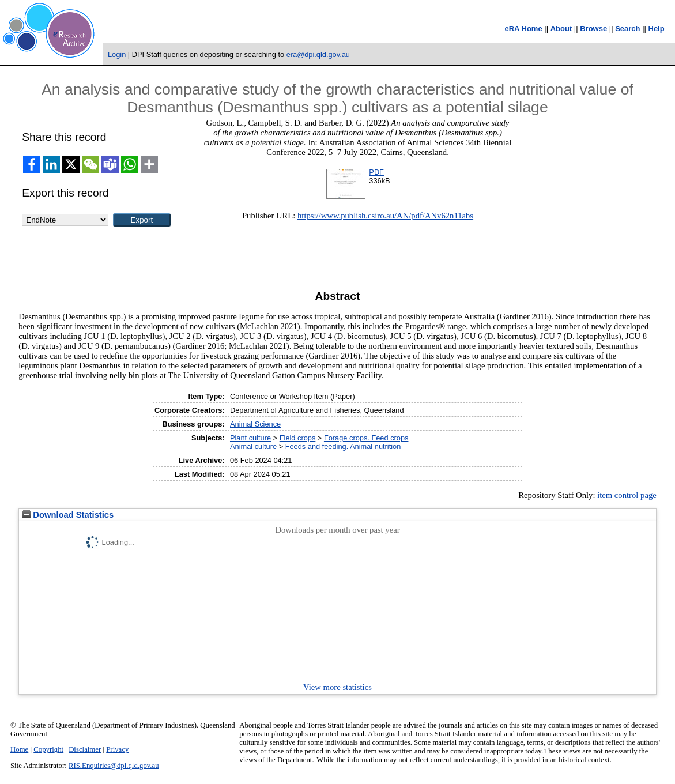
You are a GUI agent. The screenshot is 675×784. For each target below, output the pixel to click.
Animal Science (255, 424)
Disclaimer (85, 749)
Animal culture (253, 446)
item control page (627, 495)
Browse (593, 29)
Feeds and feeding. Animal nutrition (343, 446)
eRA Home (523, 29)
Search (627, 29)
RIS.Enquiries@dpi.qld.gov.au (114, 766)
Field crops (298, 438)
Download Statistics (68, 515)
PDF (376, 172)
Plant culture (250, 438)
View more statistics (338, 687)
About (561, 29)
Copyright (48, 749)
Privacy (117, 749)
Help (657, 29)
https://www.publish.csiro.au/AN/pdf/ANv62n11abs (385, 216)
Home (19, 749)
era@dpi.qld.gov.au (318, 54)
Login (117, 54)
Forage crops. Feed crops (366, 438)
